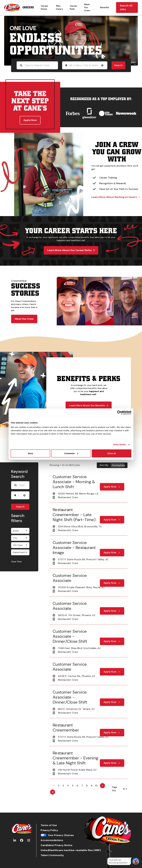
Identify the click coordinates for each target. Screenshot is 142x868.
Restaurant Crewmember (66, 728)
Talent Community (52, 855)
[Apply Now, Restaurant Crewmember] (112, 733)
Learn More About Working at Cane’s (116, 197)
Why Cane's (59, 7)
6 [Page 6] (77, 786)
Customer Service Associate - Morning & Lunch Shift (74, 482)
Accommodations (52, 840)
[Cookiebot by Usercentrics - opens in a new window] (119, 413)
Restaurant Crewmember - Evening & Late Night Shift (75, 758)
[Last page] (53, 792)
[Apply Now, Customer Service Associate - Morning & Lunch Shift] (112, 487)
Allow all (112, 453)
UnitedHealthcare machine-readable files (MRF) (71, 850)
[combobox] (84, 65)
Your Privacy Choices (57, 835)
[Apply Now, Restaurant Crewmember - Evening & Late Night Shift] (112, 763)
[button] (20, 531)
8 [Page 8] (87, 786)
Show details (120, 444)
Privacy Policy (49, 830)
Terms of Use (49, 825)
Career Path (73, 7)
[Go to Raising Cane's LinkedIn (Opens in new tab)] (15, 840)
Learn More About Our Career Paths (71, 250)
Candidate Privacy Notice (57, 845)
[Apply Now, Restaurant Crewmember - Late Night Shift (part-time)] (112, 520)
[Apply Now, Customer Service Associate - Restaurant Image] (112, 553)
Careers (28, 7)
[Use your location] (102, 65)
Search (118, 65)
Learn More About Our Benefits (89, 405)
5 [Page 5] (73, 786)
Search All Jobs (126, 7)
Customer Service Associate (70, 578)
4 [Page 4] (68, 786)
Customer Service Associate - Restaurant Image (74, 548)
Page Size (115, 789)
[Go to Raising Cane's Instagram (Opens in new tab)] (29, 840)
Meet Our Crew (87, 7)
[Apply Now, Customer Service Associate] (112, 583)
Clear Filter (17, 562)
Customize (71, 453)
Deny (30, 453)
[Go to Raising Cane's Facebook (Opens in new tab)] (22, 840)
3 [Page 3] (63, 786)
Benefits (105, 7)
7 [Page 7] (82, 786)
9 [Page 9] (92, 786)
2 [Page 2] (59, 786)
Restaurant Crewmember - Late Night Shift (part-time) (74, 515)
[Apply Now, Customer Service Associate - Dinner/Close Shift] (112, 641)
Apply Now (30, 120)
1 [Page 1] (54, 786)
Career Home (45, 7)
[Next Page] (102, 786)
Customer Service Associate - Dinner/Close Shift (70, 636)
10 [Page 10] (96, 786)
